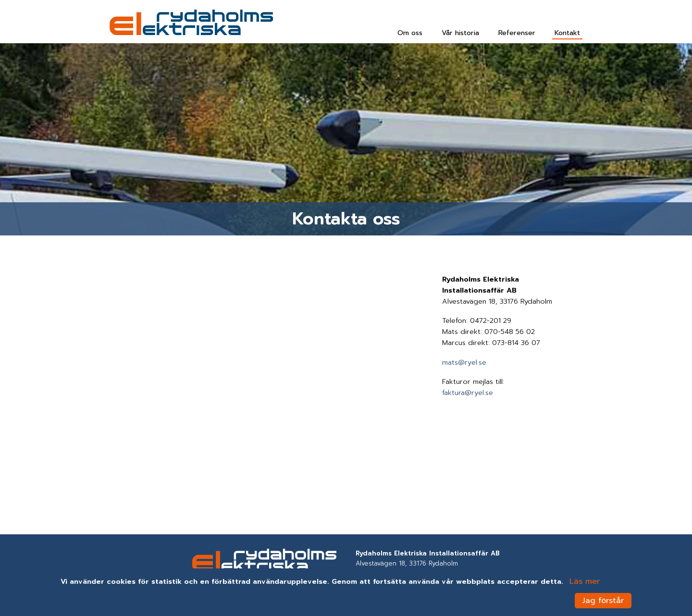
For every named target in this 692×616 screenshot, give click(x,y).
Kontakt (567, 33)
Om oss (410, 33)
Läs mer (585, 581)
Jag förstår (603, 601)
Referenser (517, 33)
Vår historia (460, 33)
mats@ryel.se (464, 362)
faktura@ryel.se (468, 393)
